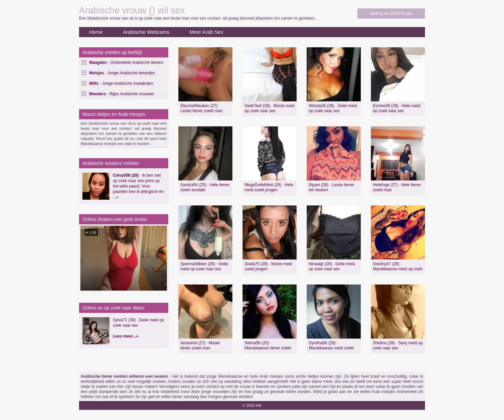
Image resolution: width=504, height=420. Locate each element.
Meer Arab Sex (206, 32)
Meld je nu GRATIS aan (391, 14)
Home (96, 32)
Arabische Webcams (146, 32)
